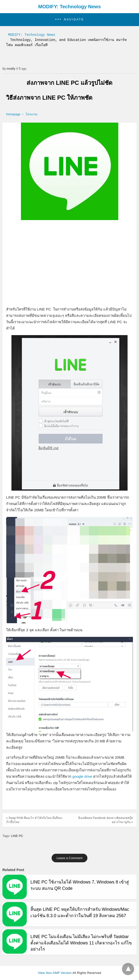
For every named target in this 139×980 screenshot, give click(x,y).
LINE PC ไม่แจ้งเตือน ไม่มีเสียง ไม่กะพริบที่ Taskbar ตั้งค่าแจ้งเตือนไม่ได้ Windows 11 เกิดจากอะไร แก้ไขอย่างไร (81, 943)
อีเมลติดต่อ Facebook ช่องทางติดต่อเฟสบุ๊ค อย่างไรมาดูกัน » (106, 820)
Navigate (74, 19)
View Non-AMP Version (55, 973)
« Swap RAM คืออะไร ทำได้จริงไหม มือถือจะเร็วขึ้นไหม (34, 820)
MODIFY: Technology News (69, 7)
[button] (69, 20)
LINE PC (17, 836)
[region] (69, 264)
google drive (82, 776)
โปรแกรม (32, 114)
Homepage (13, 114)
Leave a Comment (69, 858)
